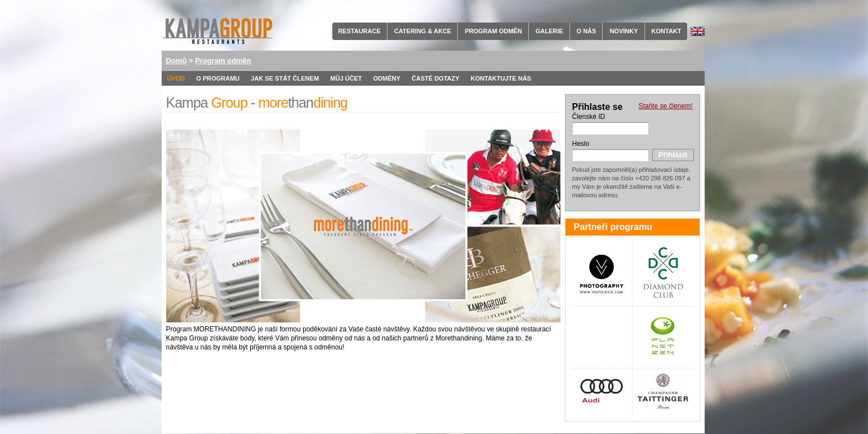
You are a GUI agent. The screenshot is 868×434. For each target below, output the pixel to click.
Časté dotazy (436, 78)
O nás (587, 31)
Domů (177, 61)
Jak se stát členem (285, 78)
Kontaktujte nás (501, 78)
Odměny (387, 78)
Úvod (176, 78)
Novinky (624, 31)
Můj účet (346, 78)
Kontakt (667, 31)
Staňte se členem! (665, 106)
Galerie (549, 31)
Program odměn (493, 31)
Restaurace (359, 31)
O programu (218, 78)
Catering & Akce (423, 31)
